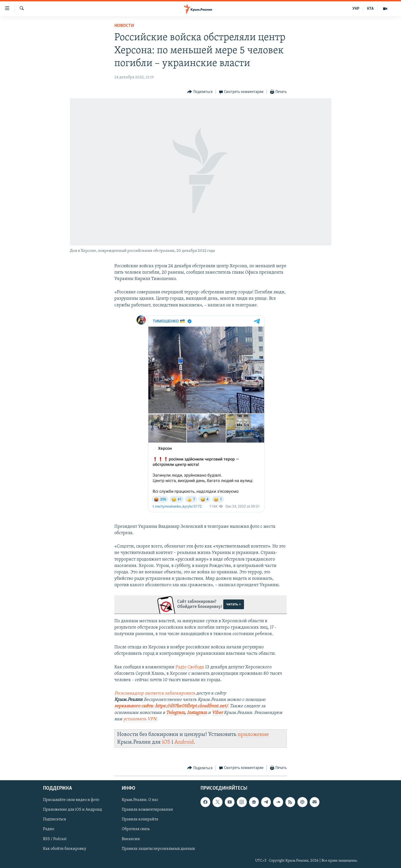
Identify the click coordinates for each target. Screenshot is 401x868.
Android (184, 742)
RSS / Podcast (55, 839)
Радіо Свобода (190, 667)
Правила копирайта (140, 819)
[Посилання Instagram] (197, 713)
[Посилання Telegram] (175, 713)
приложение (253, 735)
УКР (356, 9)
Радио (49, 829)
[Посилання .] (143, 700)
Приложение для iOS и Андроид (73, 810)
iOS (166, 742)
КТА (370, 9)
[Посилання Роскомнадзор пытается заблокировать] (155, 694)
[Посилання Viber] (218, 713)
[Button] (200, 92)
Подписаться (54, 819)
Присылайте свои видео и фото (71, 800)
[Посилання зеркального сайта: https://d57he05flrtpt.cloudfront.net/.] (171, 706)
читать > (234, 604)
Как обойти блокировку (65, 849)
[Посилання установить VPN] (140, 719)
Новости (124, 26)
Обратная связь (136, 829)
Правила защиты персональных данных (158, 849)
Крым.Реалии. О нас (140, 800)
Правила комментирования (147, 810)
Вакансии (131, 839)
